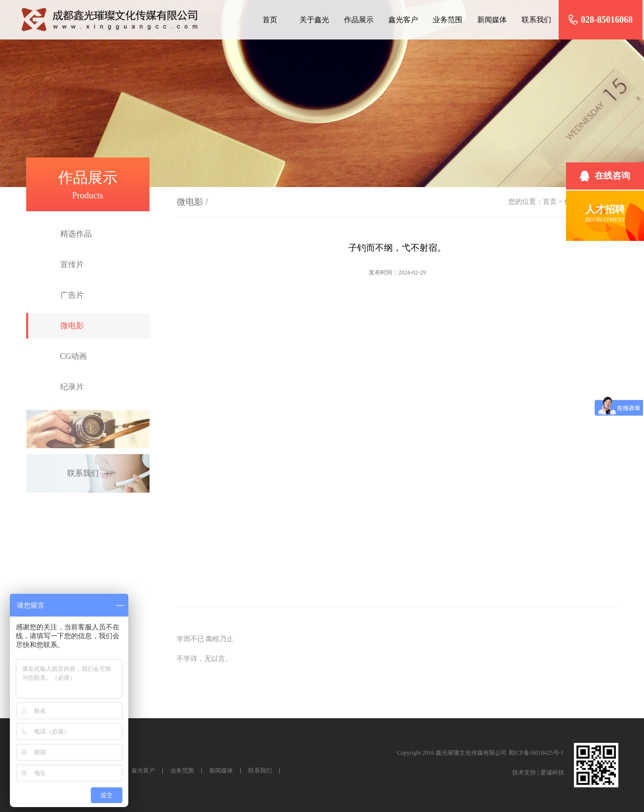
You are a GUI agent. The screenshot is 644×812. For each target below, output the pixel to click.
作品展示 (359, 20)
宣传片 (72, 264)
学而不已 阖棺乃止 (205, 639)
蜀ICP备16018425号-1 (536, 753)
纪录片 (72, 387)
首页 (270, 20)
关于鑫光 (314, 20)
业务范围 (448, 20)
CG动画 (74, 356)
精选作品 (76, 234)
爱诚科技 (552, 773)
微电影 (72, 326)
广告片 (72, 295)
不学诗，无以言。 (204, 659)
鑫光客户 (403, 20)
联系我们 (536, 20)
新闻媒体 (492, 20)
